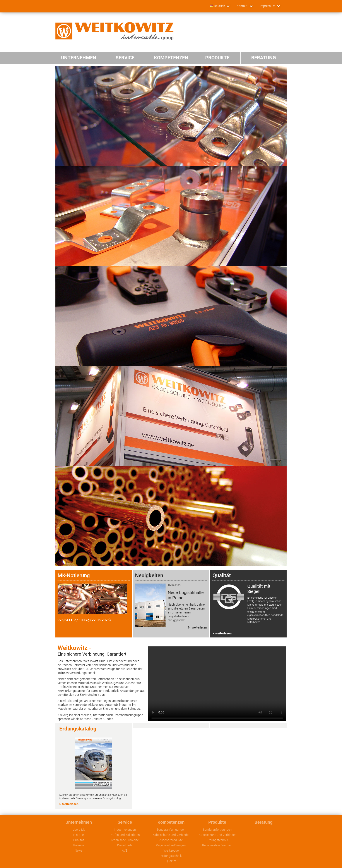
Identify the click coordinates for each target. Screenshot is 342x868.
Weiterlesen (199, 627)
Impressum (268, 6)
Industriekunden (125, 830)
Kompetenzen (171, 822)
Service (125, 822)
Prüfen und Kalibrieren (125, 835)
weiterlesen (223, 633)
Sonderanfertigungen (171, 830)
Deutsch (217, 6)
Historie (79, 835)
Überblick (79, 830)
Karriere (79, 845)
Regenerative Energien (171, 845)
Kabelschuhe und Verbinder (171, 835)
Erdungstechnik (171, 856)
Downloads (125, 845)
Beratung (263, 822)
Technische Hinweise (125, 840)
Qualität (79, 840)
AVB (125, 851)
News (79, 851)
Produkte (217, 822)
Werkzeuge (171, 851)
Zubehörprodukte (171, 840)
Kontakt (242, 6)
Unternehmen (79, 822)
